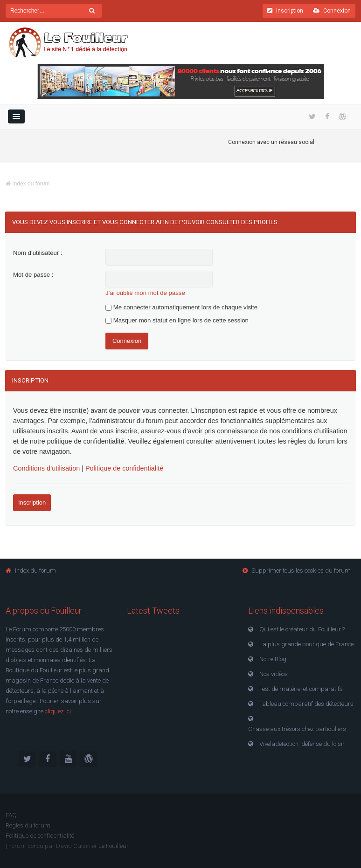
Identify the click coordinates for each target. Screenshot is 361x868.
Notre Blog (273, 659)
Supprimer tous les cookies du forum (301, 571)
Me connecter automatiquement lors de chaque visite (181, 307)
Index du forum (28, 184)
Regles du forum (28, 825)
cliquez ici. (59, 711)
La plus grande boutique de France (306, 644)
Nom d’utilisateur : (38, 253)
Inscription (285, 11)
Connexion (332, 11)
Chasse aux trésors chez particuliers (297, 729)
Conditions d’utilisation (46, 468)
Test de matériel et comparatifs (301, 689)
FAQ (11, 815)
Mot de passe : (33, 275)
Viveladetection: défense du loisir (302, 744)
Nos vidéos (274, 674)
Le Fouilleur (114, 846)
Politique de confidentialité (124, 468)
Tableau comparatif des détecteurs (306, 704)
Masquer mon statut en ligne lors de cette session (177, 320)
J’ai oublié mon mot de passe (145, 293)
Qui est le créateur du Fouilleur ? (302, 629)
